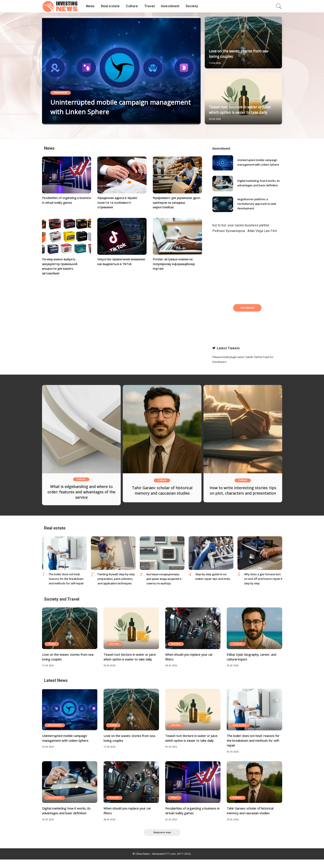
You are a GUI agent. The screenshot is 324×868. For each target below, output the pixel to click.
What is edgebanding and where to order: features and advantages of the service (81, 492)
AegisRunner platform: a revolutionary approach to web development (258, 204)
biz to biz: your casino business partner (241, 225)
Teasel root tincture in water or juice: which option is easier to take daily (243, 107)
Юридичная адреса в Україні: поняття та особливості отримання (119, 202)
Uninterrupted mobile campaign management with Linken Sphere (113, 107)
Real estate (240, 733)
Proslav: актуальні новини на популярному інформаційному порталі (175, 263)
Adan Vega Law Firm (262, 231)
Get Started (247, 308)
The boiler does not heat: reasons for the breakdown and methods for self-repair (67, 578)
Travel (52, 647)
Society (115, 647)
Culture (81, 479)
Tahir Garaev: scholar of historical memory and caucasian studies (162, 490)
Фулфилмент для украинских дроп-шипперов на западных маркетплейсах (174, 202)
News (175, 806)
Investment (61, 93)
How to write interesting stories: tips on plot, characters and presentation (243, 492)
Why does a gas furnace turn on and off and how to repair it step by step (262, 578)
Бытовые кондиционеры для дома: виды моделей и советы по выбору (165, 578)
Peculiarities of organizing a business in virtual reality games (190, 819)
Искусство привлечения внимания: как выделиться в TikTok (118, 263)
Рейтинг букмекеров (229, 231)
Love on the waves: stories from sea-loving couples (240, 54)
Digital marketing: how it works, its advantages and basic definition (258, 183)
